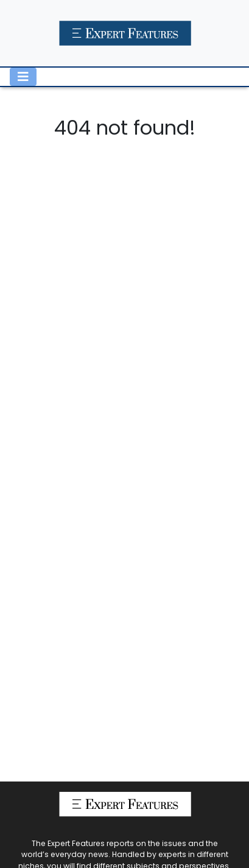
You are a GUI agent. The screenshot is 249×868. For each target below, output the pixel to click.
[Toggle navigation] (23, 77)
